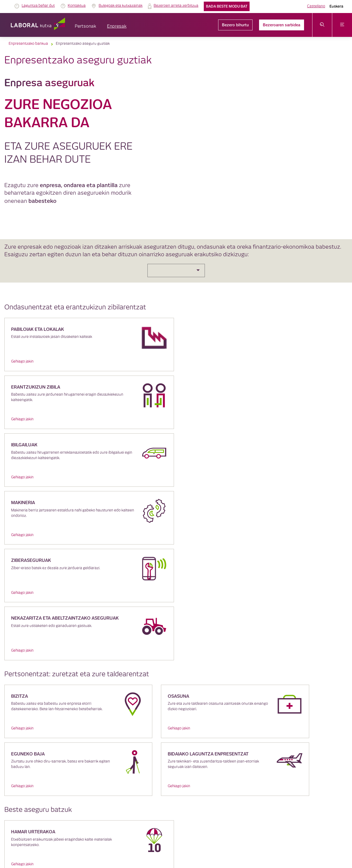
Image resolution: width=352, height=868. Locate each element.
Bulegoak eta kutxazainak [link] (121, 6)
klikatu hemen (40, 702)
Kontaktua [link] (77, 6)
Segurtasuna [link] (200, 788)
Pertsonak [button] (85, 26)
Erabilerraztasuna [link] (227, 788)
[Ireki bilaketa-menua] (322, 25)
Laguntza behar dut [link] (38, 6)
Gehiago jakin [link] (22, 361)
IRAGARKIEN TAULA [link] (114, 783)
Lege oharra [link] (142, 783)
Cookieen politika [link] (169, 783)
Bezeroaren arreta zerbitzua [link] (235, 783)
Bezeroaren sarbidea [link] (282, 25)
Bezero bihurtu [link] (235, 25)
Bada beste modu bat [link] (227, 6)
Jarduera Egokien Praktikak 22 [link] (268, 788)
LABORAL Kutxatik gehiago (176, 743)
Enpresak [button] (117, 26)
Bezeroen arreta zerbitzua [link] (176, 6)
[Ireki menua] (342, 25)
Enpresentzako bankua (28, 44)
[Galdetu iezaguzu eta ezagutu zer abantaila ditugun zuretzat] (176, 642)
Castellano (316, 6)
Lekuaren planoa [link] (135, 794)
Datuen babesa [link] (198, 783)
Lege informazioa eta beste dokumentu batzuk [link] (150, 788)
